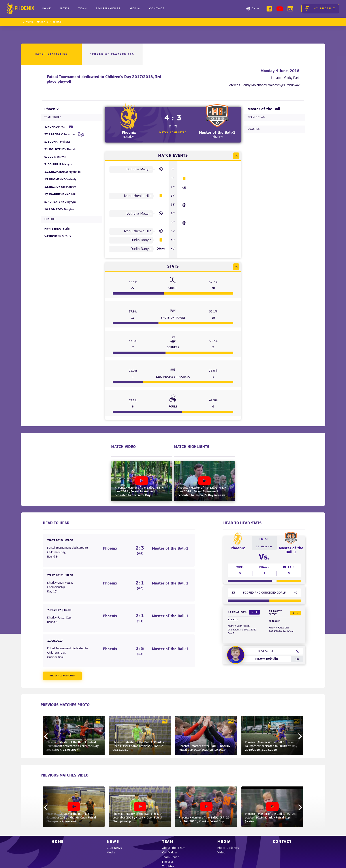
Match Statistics (51, 54)
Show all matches (62, 676)
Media (135, 9)
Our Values (170, 853)
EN (254, 9)
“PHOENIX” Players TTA (112, 54)
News (65, 9)
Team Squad (171, 857)
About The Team (174, 848)
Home (47, 9)
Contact (157, 9)
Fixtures (168, 862)
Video (221, 853)
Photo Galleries (228, 848)
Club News (114, 848)
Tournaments (108, 9)
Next (299, 736)
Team (83, 9)
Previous (47, 736)
